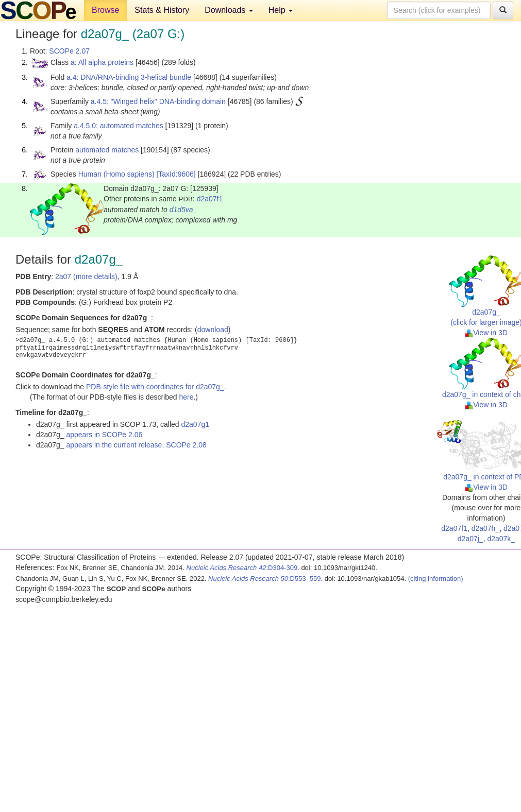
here (186, 397)
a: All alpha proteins (102, 62)
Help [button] (281, 10)
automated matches (107, 150)
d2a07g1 (195, 424)
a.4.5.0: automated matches (119, 126)
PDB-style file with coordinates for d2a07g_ (155, 387)
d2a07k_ (501, 539)
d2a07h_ (486, 528)
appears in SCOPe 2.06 (104, 435)
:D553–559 (265, 578)
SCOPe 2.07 (69, 51)
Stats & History (162, 10)
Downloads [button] (229, 10)
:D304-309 (242, 568)
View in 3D (486, 333)
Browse (105, 10)
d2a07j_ (470, 539)
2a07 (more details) (86, 277)
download (213, 330)
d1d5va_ (183, 210)
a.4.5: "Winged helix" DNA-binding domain (158, 101)
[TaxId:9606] (176, 174)
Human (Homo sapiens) (116, 174)
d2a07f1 (210, 199)
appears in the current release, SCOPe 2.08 (136, 445)
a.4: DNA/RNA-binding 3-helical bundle (129, 77)
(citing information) (436, 578)
